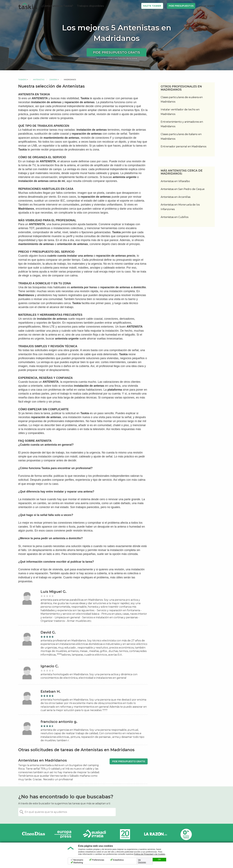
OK (159, 860)
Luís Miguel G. (54, 592)
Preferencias (98, 860)
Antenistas (39, 80)
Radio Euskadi (94, 834)
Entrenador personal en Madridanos (183, 146)
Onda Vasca (186, 834)
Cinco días (33, 834)
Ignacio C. (50, 666)
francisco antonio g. (59, 722)
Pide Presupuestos (181, 6)
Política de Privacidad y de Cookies (150, 854)
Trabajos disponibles (90, 6)
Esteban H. (51, 691)
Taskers (22, 80)
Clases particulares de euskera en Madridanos (182, 100)
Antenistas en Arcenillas (176, 197)
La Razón (155, 834)
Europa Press (64, 834)
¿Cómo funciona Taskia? (57, 6)
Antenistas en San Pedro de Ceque (183, 189)
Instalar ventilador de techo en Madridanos (180, 112)
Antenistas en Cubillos (175, 217)
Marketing (78, 862)
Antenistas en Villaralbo (175, 181)
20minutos (125, 834)
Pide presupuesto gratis (117, 52)
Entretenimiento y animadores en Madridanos (182, 124)
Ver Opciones (142, 861)
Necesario (78, 860)
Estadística (118, 860)
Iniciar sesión (207, 6)
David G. (48, 632)
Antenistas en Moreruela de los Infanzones (180, 207)
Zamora (53, 80)
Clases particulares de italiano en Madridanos (181, 136)
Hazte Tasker (152, 6)
